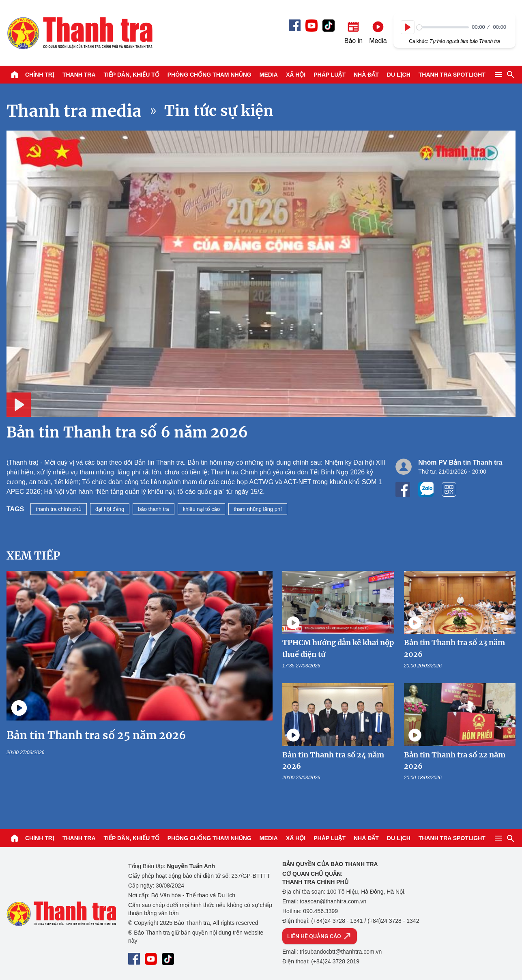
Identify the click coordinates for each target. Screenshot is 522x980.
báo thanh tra (154, 509)
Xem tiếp (33, 556)
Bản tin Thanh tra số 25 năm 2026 (96, 735)
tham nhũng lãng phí (258, 509)
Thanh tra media (74, 111)
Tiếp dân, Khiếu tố (132, 75)
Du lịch (399, 75)
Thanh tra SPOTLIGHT (452, 75)
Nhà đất (366, 75)
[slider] (443, 27)
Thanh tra (79, 75)
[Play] (408, 27)
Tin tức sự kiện (219, 111)
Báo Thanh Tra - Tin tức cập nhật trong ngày (79, 33)
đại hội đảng (110, 509)
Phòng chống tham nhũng (209, 75)
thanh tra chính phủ (59, 509)
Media (269, 75)
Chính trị (40, 75)
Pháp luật (330, 75)
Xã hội (296, 75)
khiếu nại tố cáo (201, 509)
